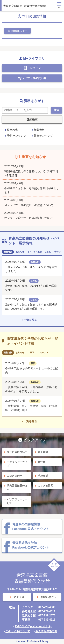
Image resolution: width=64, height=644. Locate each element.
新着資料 (39, 130)
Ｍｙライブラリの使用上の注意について (29, 205)
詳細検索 (32, 119)
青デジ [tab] (58, 252)
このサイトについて (18, 631)
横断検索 (12, 130)
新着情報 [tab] (8, 252)
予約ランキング (17, 136)
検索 (56, 110)
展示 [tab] (32, 353)
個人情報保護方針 (46, 631)
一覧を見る (30, 320)
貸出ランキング (43, 136)
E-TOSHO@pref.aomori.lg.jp (33, 626)
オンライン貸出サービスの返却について (29, 218)
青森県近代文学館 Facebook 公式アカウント (31, 545)
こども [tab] (48, 252)
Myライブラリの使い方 (32, 78)
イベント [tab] (44, 353)
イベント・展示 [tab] (34, 252)
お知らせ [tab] (20, 252)
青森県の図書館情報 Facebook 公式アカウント (31, 527)
